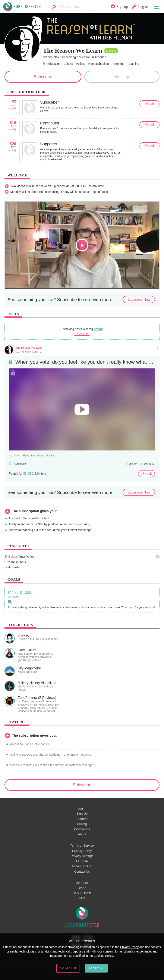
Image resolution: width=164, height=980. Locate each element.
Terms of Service (82, 846)
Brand (82, 888)
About (82, 834)
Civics (18, 456)
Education (54, 64)
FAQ (82, 898)
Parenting (118, 64)
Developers (82, 829)
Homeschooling (99, 64)
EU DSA (82, 861)
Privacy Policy (82, 851)
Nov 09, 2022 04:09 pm (29, 352)
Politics (81, 64)
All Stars (82, 883)
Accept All (96, 968)
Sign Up (82, 814)
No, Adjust (68, 968)
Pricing (82, 824)
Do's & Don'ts (82, 893)
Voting (98, 329)
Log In (82, 808)
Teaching (133, 64)
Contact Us (82, 872)
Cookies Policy (103, 956)
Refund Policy (82, 866)
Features (82, 819)
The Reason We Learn (29, 348)
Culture (68, 64)
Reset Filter (82, 334)
